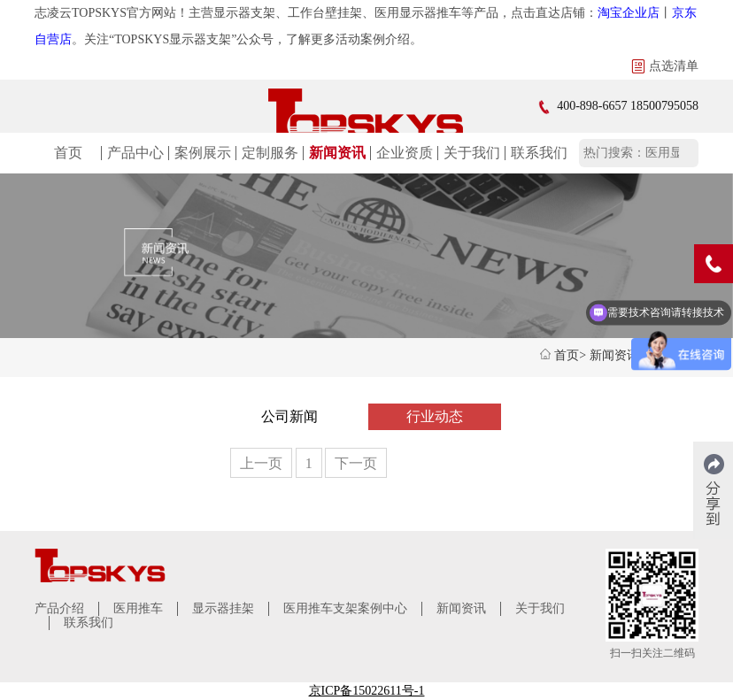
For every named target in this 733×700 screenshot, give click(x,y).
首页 (68, 153)
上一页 (261, 463)
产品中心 (135, 153)
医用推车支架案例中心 (345, 608)
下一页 (356, 463)
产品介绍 (59, 608)
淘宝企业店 (629, 13)
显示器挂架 (223, 608)
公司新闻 (289, 416)
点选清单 (665, 66)
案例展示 (203, 153)
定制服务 (270, 153)
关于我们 (472, 153)
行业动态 (435, 416)
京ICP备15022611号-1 (367, 691)
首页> (570, 355)
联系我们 (539, 153)
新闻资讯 (337, 153)
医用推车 (138, 608)
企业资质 (405, 153)
